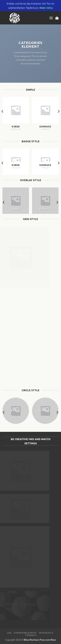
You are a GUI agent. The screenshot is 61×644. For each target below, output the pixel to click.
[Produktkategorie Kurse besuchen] (16, 115)
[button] (51, 18)
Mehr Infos (46, 8)
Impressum (31, 635)
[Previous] (3, 118)
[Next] (58, 118)
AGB (9, 633)
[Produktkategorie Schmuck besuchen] (45, 115)
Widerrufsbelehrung (25, 633)
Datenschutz (46, 633)
